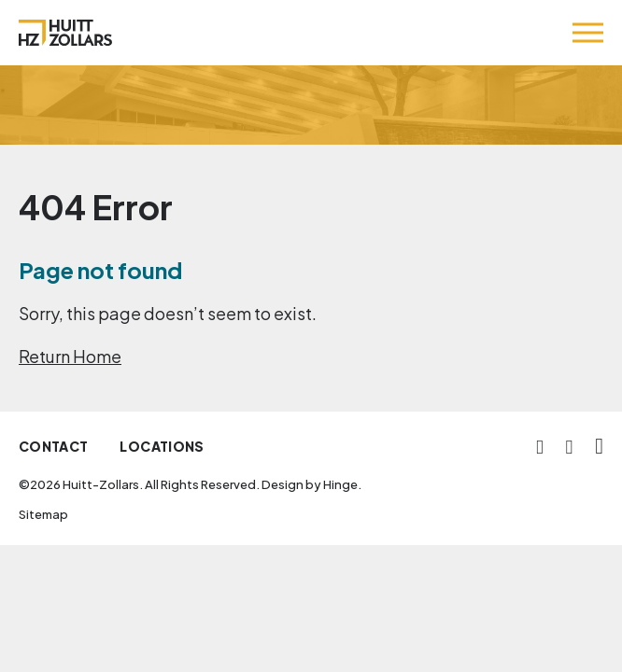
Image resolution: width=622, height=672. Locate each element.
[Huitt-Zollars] (65, 33)
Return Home (70, 356)
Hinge (340, 484)
